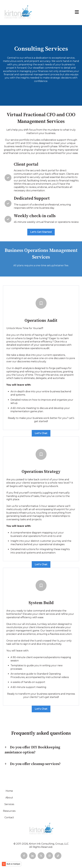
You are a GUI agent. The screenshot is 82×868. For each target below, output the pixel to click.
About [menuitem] (9, 798)
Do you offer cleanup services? (35, 764)
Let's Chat (41, 433)
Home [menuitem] (9, 791)
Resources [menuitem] (9, 811)
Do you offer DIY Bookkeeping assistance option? (32, 750)
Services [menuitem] (9, 804)
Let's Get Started (41, 232)
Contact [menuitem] (9, 817)
